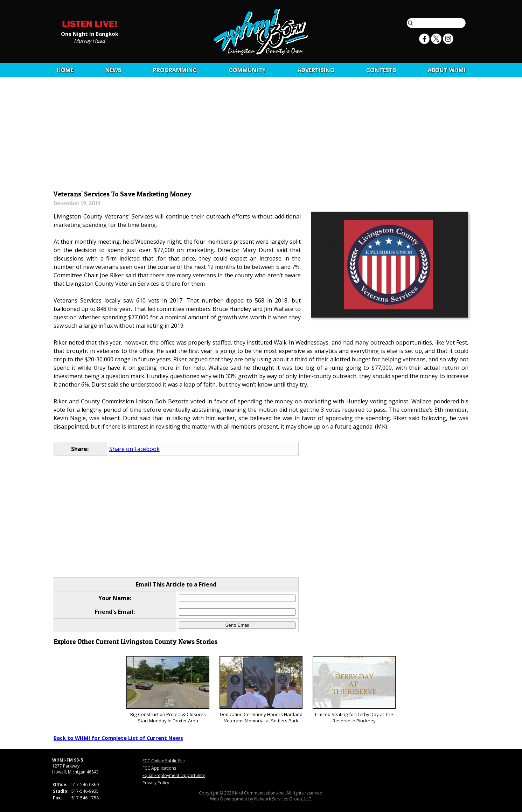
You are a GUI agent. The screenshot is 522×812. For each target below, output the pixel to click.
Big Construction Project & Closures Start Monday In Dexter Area (168, 690)
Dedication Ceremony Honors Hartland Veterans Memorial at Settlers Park (261, 690)
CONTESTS (381, 70)
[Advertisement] (261, 136)
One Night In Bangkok (90, 33)
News (113, 70)
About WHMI (447, 70)
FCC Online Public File (164, 761)
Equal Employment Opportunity (174, 775)
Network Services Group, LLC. (283, 799)
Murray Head (89, 40)
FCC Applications (159, 768)
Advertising (316, 70)
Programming (175, 70)
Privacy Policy (156, 783)
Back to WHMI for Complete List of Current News (118, 738)
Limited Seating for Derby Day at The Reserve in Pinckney (354, 690)
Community (247, 70)
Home (65, 70)
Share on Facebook (134, 449)
